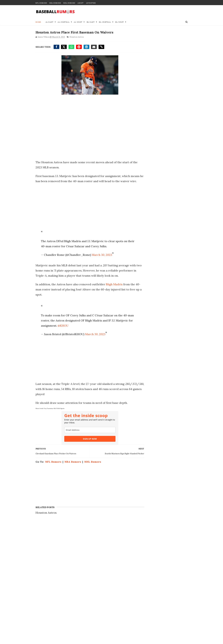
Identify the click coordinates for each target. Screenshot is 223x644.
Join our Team (149, 543)
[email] (87, 435)
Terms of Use (148, 552)
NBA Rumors (55, 3)
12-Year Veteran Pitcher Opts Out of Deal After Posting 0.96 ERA (67, 569)
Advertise (91, 3)
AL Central (64, 22)
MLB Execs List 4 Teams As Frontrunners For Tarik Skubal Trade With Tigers (67, 610)
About (80, 3)
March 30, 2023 (101, 260)
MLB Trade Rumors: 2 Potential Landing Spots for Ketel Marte (65, 583)
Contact (145, 540)
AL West (78, 22)
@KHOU (63, 331)
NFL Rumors (41, 3)
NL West (120, 22)
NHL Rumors (69, 3)
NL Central (105, 22)
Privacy (144, 546)
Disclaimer (147, 549)
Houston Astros (77, 37)
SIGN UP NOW (87, 444)
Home (38, 22)
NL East (91, 22)
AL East (49, 22)
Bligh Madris (114, 290)
